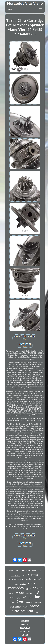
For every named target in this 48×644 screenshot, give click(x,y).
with (40, 571)
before (12, 602)
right (37, 592)
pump (11, 593)
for (37, 597)
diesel (16, 584)
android (37, 579)
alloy (28, 589)
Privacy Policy (25, 628)
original (20, 593)
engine (23, 584)
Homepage (25, 621)
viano (35, 606)
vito (26, 574)
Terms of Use (25, 631)
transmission (16, 579)
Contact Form (25, 624)
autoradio (38, 602)
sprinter (16, 606)
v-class (26, 571)
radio (34, 570)
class (32, 583)
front (35, 575)
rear (12, 597)
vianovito (29, 602)
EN (23, 635)
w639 (37, 588)
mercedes (16, 588)
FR (27, 635)
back (18, 571)
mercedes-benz (23, 611)
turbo (18, 598)
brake (26, 607)
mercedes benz (16, 576)
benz (20, 601)
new (37, 612)
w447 (28, 579)
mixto (11, 570)
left (24, 597)
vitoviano (29, 593)
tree (31, 598)
